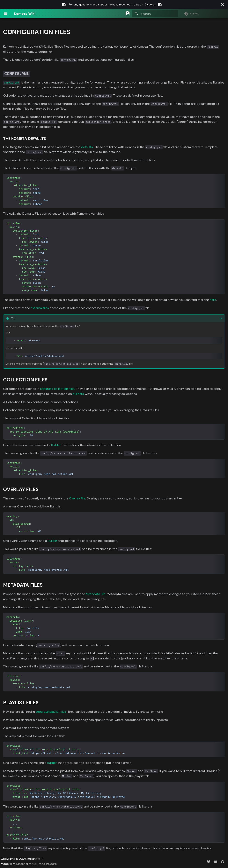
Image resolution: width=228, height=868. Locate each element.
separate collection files (57, 389)
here (213, 300)
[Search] (155, 14)
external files (40, 308)
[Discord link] (64, 4)
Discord (150, 4)
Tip (13, 318)
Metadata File (96, 594)
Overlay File (77, 498)
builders (78, 394)
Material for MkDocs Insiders (37, 864)
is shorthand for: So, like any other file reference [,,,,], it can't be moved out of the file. (114, 340)
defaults (87, 147)
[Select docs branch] (128, 14)
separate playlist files (51, 712)
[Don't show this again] (223, 5)
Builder (56, 445)
